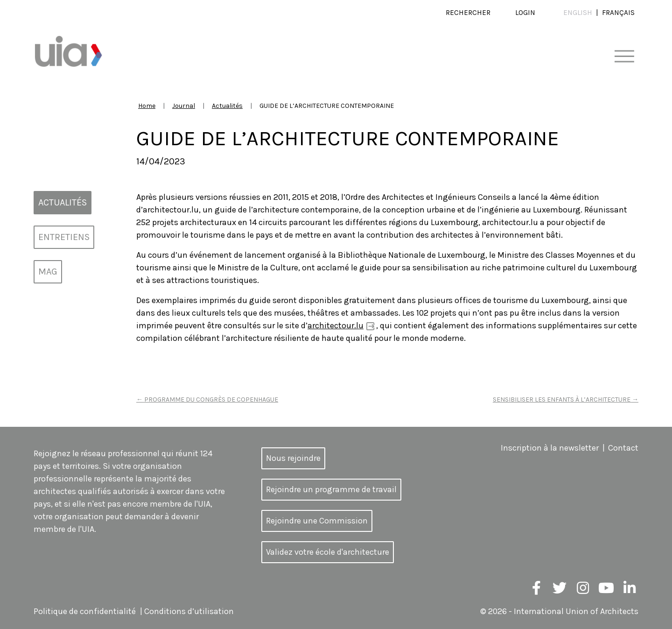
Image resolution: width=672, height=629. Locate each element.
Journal (184, 106)
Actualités (227, 106)
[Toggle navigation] (624, 57)
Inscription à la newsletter (550, 448)
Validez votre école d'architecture (328, 552)
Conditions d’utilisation (189, 611)
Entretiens (64, 237)
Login (525, 13)
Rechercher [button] (468, 13)
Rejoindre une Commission (317, 521)
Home (147, 106)
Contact (623, 448)
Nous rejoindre (293, 458)
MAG (48, 272)
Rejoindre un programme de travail (331, 489)
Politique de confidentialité (85, 611)
